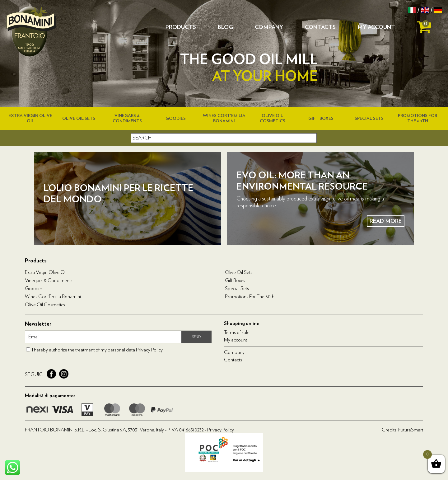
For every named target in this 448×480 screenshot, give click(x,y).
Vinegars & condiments (49, 280)
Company (269, 27)
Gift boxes (321, 119)
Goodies (176, 119)
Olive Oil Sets (79, 119)
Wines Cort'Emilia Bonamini (53, 297)
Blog (225, 27)
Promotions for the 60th (250, 297)
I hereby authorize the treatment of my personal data (97, 350)
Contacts (320, 27)
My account (376, 27)
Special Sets (369, 119)
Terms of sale (237, 332)
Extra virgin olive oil (46, 272)
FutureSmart (411, 430)
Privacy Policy (149, 350)
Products (181, 27)
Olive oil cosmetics (45, 305)
